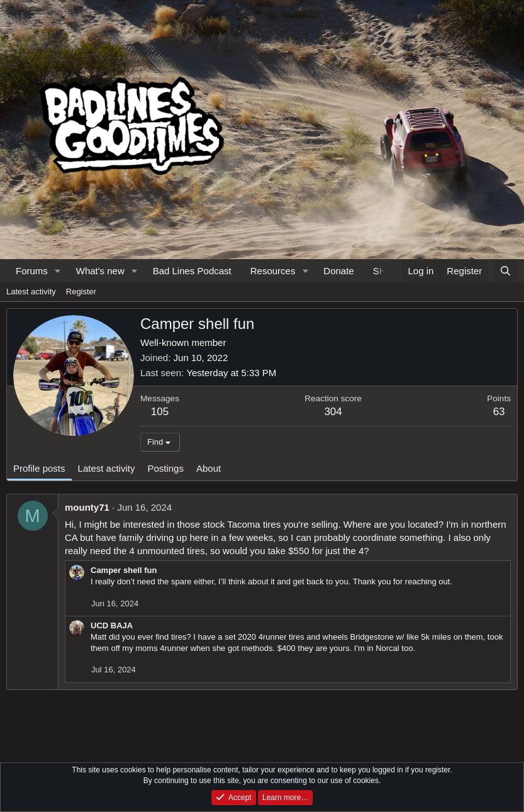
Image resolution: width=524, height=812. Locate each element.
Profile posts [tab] (39, 468)
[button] (58, 271)
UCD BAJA (112, 626)
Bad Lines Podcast (192, 271)
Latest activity (31, 292)
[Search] (505, 271)
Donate (338, 271)
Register (81, 292)
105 (160, 412)
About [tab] (209, 468)
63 (499, 412)
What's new (100, 271)
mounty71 (87, 507)
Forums (32, 271)
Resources (273, 271)
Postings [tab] (165, 468)
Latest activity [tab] (107, 468)
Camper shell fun (124, 570)
